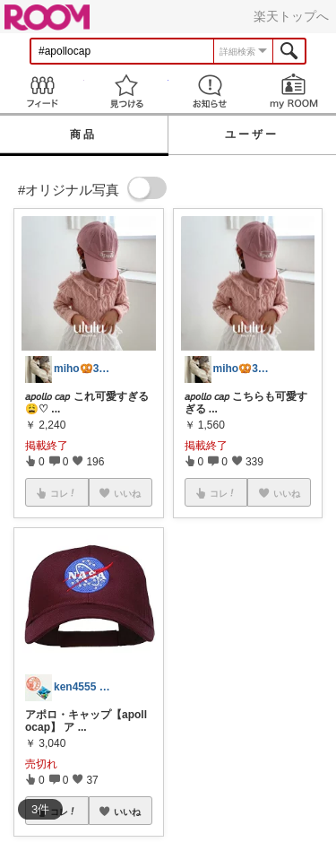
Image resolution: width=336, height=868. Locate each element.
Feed (42, 91)
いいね (127, 812)
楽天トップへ (291, 16)
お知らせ (211, 91)
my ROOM (294, 91)
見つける (126, 91)
